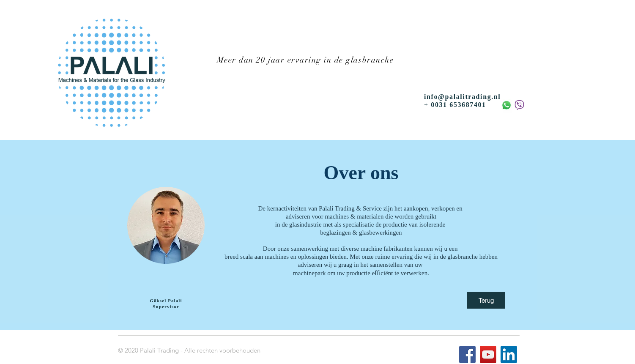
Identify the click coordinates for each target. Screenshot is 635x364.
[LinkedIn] (509, 354)
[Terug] (486, 300)
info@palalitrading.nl (462, 97)
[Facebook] (467, 354)
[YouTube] (488, 354)
